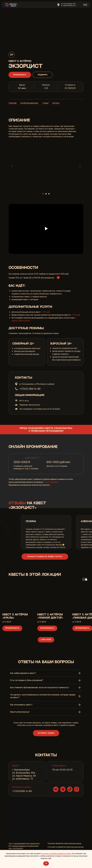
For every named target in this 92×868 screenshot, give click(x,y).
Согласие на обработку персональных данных (66, 847)
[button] (46, 733)
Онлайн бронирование (29, 103)
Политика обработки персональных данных (64, 843)
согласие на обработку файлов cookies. (56, 854)
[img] (11, 5)
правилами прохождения (47, 431)
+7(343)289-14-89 (22, 791)
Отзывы (45, 103)
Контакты (56, 103)
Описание (13, 103)
